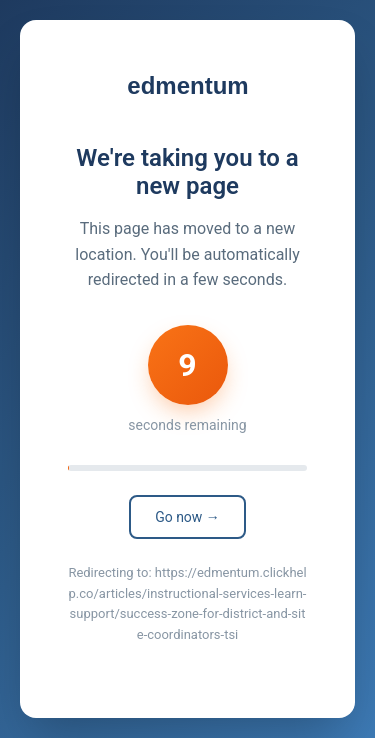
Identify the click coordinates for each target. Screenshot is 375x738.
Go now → (187, 517)
